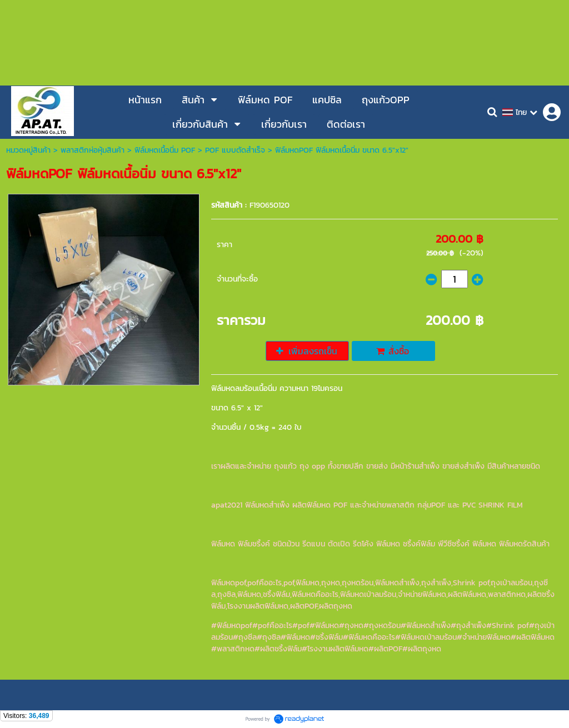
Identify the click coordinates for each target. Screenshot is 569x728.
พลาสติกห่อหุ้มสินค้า (93, 150)
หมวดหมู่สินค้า (28, 150)
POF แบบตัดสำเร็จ (235, 150)
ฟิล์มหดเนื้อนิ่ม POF (165, 150)
